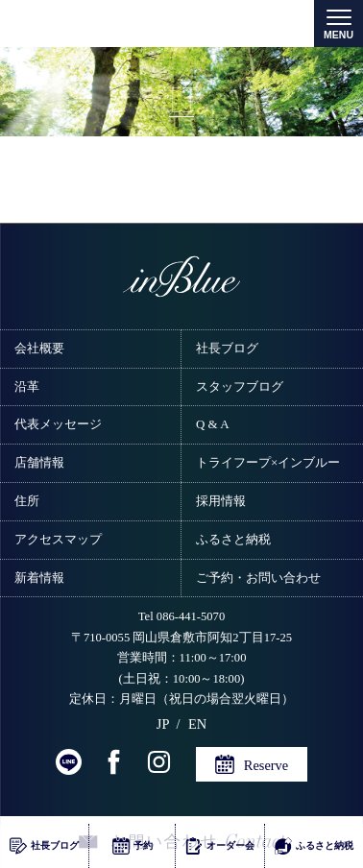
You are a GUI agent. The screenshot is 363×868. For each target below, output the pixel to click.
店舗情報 (39, 462)
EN (197, 724)
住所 (27, 501)
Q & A (213, 424)
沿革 (27, 386)
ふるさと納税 (233, 539)
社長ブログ (227, 348)
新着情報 (39, 578)
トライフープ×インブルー (268, 462)
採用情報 (221, 501)
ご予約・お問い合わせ (258, 578)
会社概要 (39, 348)
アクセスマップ (58, 539)
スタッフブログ (240, 386)
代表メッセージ (58, 424)
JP (163, 724)
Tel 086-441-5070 (181, 616)
